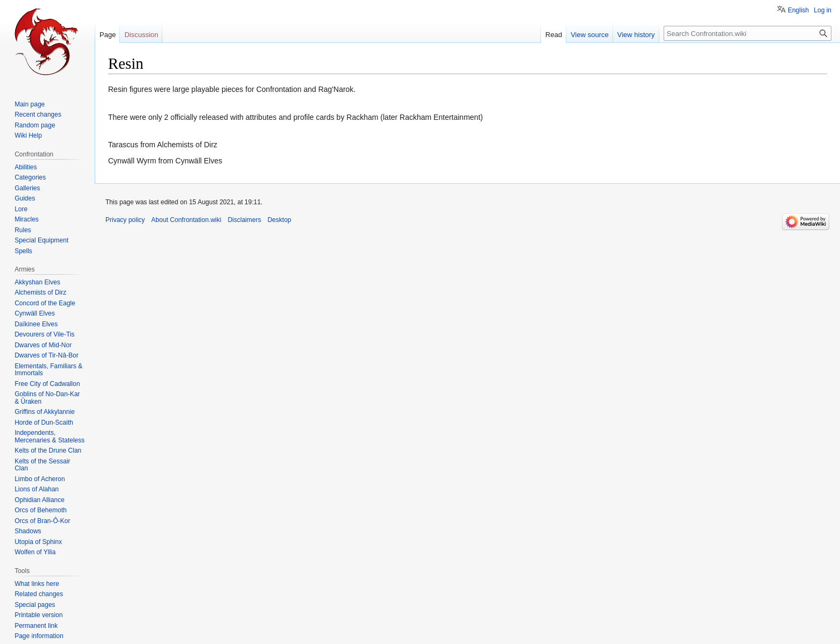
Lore (21, 209)
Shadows (28, 531)
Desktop (279, 220)
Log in (823, 10)
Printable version (38, 615)
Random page (35, 125)
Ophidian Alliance (40, 500)
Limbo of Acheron (40, 479)
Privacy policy (125, 220)
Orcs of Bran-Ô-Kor (42, 521)
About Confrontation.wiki (186, 220)
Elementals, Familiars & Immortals (48, 370)
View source (590, 35)
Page (108, 35)
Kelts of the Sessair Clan (42, 465)
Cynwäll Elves (35, 313)
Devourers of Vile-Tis (44, 334)
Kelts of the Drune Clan (48, 450)
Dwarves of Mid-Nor (43, 345)
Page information (39, 636)
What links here (37, 584)
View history (636, 35)
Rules (23, 230)
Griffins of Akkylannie (45, 412)
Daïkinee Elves (36, 324)
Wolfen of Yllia (35, 552)
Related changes (39, 594)
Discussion (141, 35)
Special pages (35, 605)
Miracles (27, 219)
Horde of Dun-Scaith (44, 423)
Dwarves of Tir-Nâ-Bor (47, 355)
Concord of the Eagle (45, 303)
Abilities (26, 167)
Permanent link (36, 626)
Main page (30, 104)
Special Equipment (41, 240)
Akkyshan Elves (37, 282)
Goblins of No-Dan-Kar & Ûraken (47, 398)
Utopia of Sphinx (38, 542)
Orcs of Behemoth (41, 510)
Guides (25, 198)
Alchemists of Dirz (40, 292)
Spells (23, 251)
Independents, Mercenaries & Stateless (49, 437)
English (798, 10)
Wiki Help (28, 135)
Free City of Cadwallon (47, 384)
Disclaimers (244, 220)
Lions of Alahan (37, 489)
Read (554, 35)
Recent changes (38, 115)
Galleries (27, 188)
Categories (30, 177)
